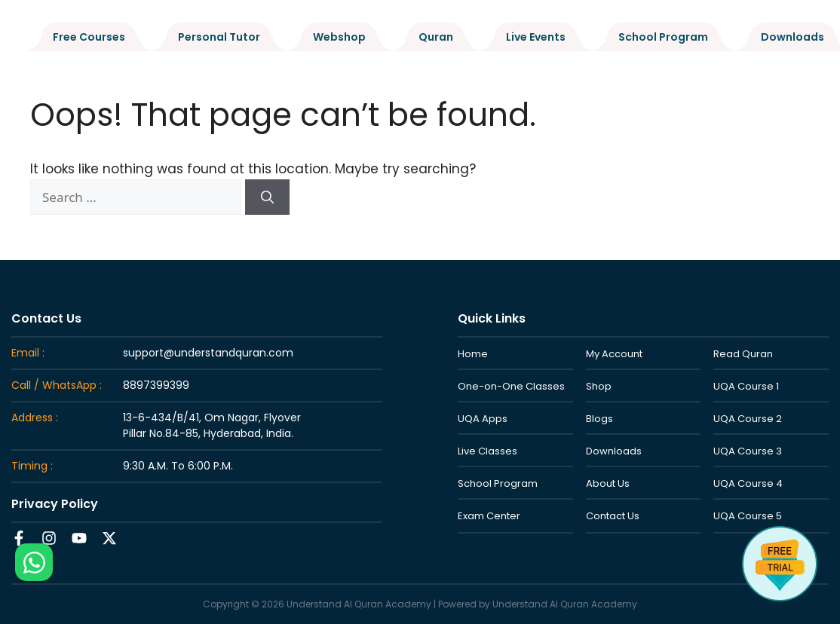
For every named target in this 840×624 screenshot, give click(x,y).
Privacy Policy (55, 504)
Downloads (792, 37)
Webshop (339, 37)
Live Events (536, 37)
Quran (436, 37)
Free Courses (89, 37)
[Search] (267, 197)
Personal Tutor (219, 37)
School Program (663, 37)
